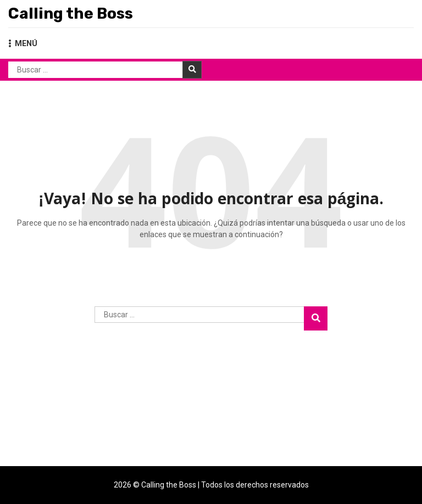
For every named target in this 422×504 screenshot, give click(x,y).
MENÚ (23, 43)
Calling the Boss (71, 13)
